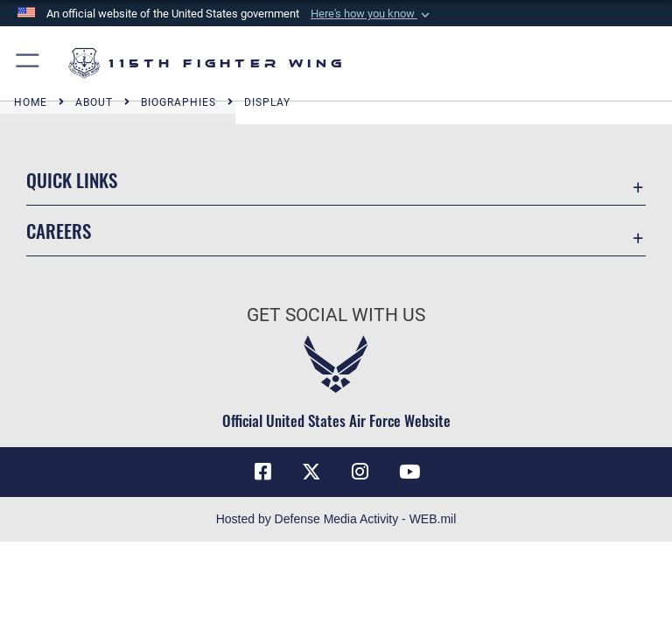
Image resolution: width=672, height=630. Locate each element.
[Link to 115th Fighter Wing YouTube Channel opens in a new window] (409, 472)
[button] (372, 14)
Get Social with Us (336, 315)
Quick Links (72, 180)
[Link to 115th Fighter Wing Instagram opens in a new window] (360, 472)
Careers (59, 231)
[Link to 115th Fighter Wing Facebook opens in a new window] (262, 472)
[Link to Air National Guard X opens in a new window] (311, 472)
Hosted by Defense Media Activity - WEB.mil (336, 519)
